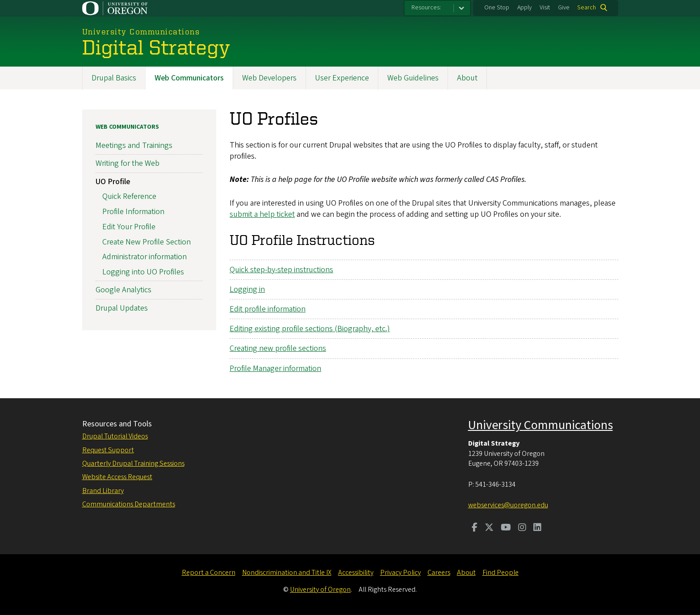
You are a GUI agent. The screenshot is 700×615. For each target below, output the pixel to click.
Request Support (108, 450)
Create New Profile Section (147, 242)
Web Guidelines (413, 78)
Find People (501, 573)
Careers (439, 573)
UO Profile (113, 182)
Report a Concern (209, 573)
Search (587, 8)
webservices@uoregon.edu (508, 505)
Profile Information (133, 212)
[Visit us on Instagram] (522, 528)
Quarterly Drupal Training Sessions (133, 463)
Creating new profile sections (278, 349)
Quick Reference (129, 197)
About (467, 78)
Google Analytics (124, 290)
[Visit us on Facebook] (475, 528)
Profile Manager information (275, 369)
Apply (524, 8)
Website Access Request (117, 477)
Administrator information (145, 257)
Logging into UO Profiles (143, 272)
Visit (545, 8)
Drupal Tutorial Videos (115, 436)
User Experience (342, 78)
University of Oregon (320, 590)
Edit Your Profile (129, 227)
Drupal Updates (122, 308)
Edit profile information (268, 309)
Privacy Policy (400, 573)
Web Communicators (189, 78)
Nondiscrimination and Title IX (287, 573)
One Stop (497, 8)
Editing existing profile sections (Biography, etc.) (310, 329)
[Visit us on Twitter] (489, 528)
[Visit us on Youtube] (506, 528)
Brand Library (103, 491)
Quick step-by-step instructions (281, 270)
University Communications (541, 425)
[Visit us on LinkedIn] (537, 528)
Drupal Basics (114, 78)
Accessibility (356, 573)
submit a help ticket (262, 214)
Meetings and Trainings (134, 145)
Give (564, 8)
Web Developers (269, 78)
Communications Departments (129, 504)
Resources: (426, 8)
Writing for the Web (128, 164)
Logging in (247, 289)
